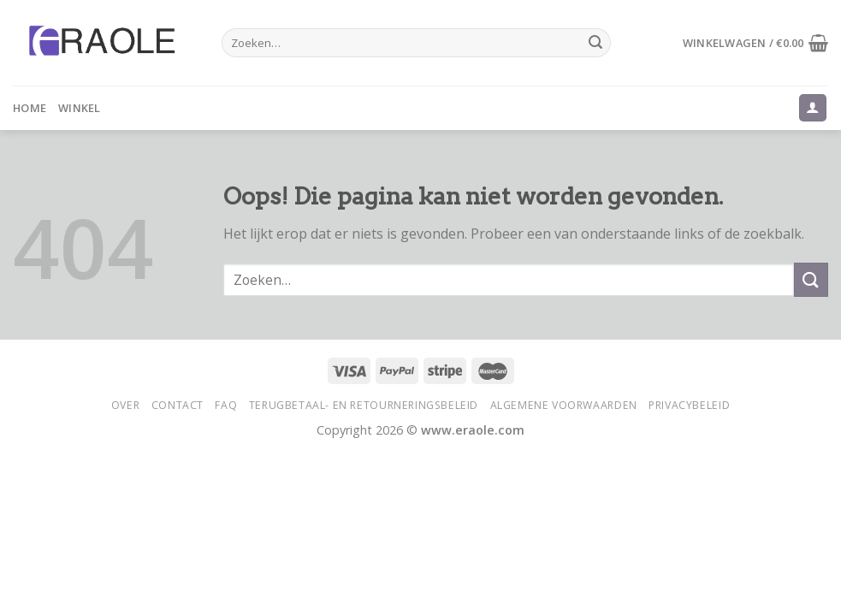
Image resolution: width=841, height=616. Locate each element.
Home (30, 108)
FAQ (226, 405)
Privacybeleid (689, 405)
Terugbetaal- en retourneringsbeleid (364, 405)
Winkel (80, 108)
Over (125, 405)
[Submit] (595, 43)
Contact (178, 405)
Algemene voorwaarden (564, 405)
